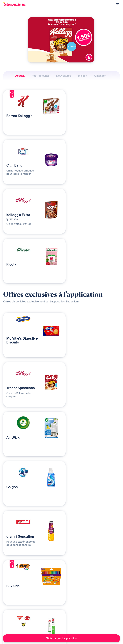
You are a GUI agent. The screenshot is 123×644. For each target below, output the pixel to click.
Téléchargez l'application (62, 638)
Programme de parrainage (16, 619)
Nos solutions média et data (48, 608)
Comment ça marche (13, 608)
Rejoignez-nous (76, 624)
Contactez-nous (43, 619)
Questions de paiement (14, 613)
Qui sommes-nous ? (45, 613)
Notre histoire (75, 608)
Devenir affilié (75, 613)
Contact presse (76, 619)
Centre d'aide (10, 624)
